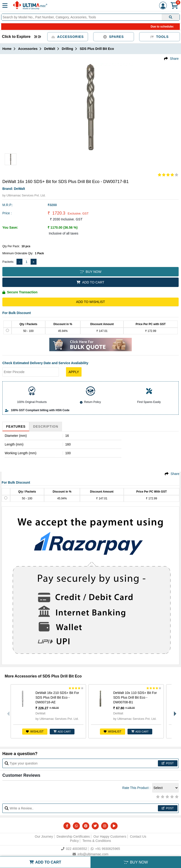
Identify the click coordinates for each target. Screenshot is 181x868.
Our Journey (44, 836)
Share (174, 59)
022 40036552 (74, 849)
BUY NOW (90, 272)
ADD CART (62, 732)
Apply (74, 372)
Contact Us (138, 836)
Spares (114, 37)
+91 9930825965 (105, 849)
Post (168, 763)
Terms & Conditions (97, 841)
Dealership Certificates (73, 836)
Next (174, 711)
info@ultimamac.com (90, 854)
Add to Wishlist (90, 302)
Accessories (68, 37)
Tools (160, 37)
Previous (7, 711)
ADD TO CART (90, 282)
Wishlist (35, 732)
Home (7, 49)
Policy (74, 841)
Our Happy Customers (110, 836)
